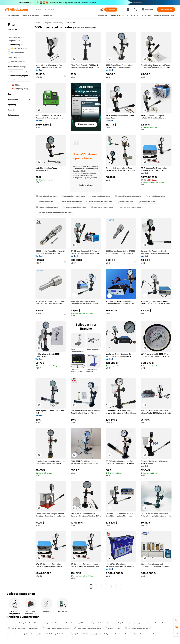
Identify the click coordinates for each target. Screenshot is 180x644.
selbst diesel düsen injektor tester (128, 196)
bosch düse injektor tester (47, 196)
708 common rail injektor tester (90, 623)
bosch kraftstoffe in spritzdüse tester (52, 634)
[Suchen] (111, 10)
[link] (177, 620)
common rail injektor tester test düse (152, 623)
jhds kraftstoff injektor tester (75, 207)
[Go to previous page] (86, 587)
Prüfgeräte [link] (71, 23)
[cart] (136, 10)
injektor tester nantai (146, 202)
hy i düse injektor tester (156, 196)
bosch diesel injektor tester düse (99, 202)
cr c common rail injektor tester (138, 628)
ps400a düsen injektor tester (73, 196)
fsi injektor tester (113, 628)
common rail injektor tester (102, 207)
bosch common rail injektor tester (148, 634)
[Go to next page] (121, 587)
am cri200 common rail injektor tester (23, 628)
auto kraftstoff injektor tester (129, 207)
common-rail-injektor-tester (47, 207)
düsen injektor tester (45, 202)
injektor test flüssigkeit (81, 634)
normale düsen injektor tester (70, 202)
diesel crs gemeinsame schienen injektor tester (54, 213)
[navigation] (19, 305)
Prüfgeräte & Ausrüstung (54, 23)
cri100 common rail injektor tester (88, 628)
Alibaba (37, 23)
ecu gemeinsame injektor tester (21, 634)
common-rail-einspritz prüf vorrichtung (23, 623)
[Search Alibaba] (67, 10)
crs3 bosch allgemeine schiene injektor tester (112, 634)
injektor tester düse (125, 202)
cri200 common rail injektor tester (56, 628)
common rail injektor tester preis (120, 623)
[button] (102, 10)
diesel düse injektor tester (100, 196)
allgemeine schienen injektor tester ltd (58, 623)
